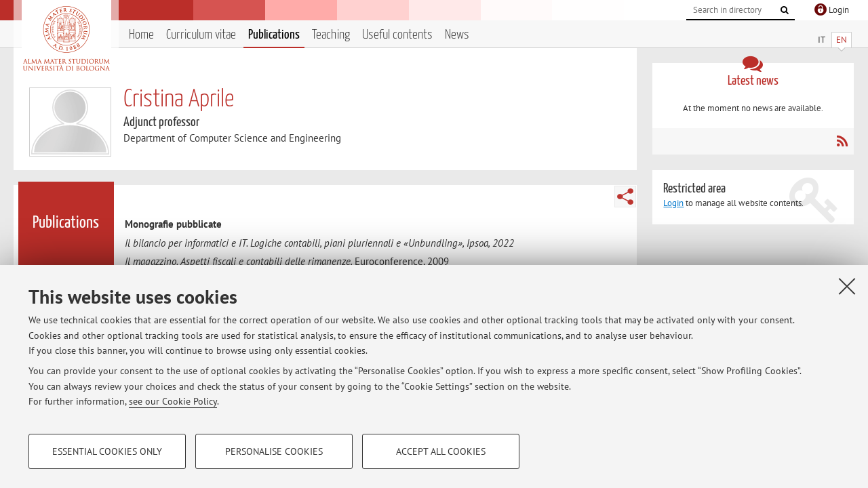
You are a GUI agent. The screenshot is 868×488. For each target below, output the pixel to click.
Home (141, 35)
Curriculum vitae (201, 35)
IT (822, 40)
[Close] (847, 286)
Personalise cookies (274, 451)
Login (673, 203)
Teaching (331, 35)
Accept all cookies (441, 451)
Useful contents (397, 35)
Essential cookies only (107, 451)
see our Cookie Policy (173, 401)
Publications (274, 35)
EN (842, 40)
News (457, 35)
